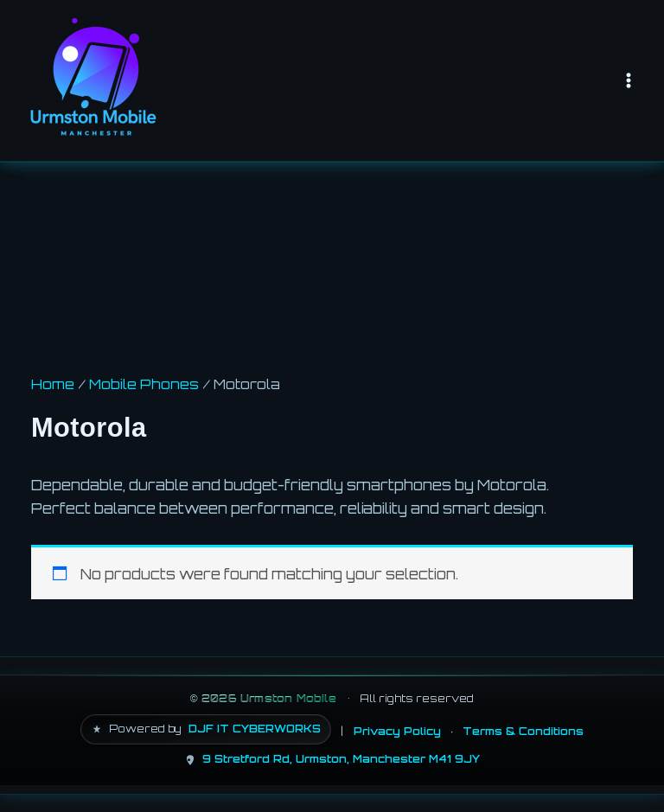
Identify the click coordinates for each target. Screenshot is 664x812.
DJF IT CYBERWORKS (255, 729)
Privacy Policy (397, 731)
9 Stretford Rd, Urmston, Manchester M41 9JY (341, 759)
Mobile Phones (144, 384)
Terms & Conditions (523, 731)
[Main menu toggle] (628, 80)
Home (53, 384)
